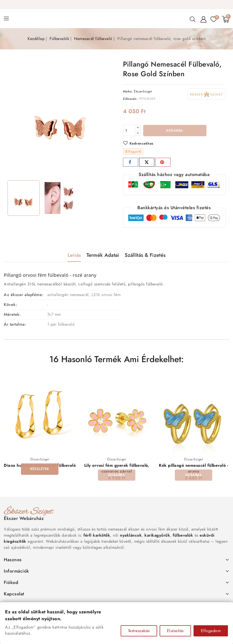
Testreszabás (139, 631)
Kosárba (175, 131)
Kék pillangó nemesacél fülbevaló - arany (194, 469)
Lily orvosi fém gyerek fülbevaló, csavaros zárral (117, 469)
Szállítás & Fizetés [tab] (145, 255)
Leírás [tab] (74, 255)
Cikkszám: (130, 99)
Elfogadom (211, 631)
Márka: (128, 91)
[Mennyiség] (129, 130)
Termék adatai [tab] (103, 255)
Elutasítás (175, 631)
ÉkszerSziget (143, 91)
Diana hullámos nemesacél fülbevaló (40, 466)
